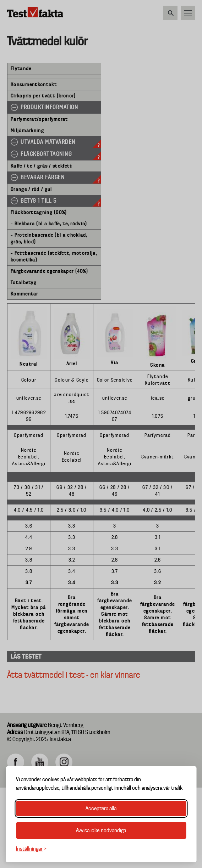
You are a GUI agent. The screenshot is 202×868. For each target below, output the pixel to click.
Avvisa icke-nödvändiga (101, 830)
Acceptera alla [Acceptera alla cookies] (101, 808)
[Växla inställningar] (31, 849)
